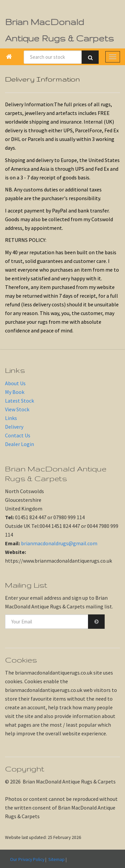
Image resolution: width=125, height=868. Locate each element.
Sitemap (56, 859)
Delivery (14, 427)
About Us (15, 383)
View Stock (17, 409)
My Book (15, 392)
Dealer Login (19, 444)
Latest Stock (19, 401)
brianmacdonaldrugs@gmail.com (59, 543)
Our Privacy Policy (27, 859)
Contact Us (18, 435)
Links (11, 418)
